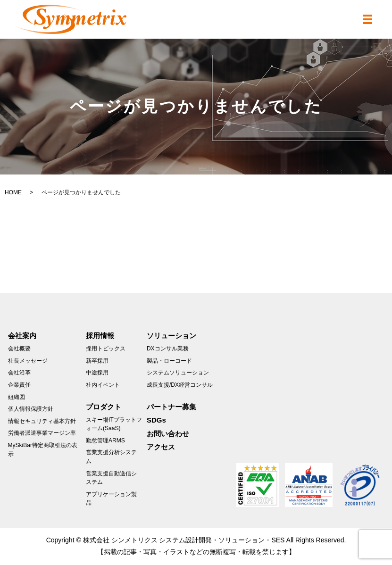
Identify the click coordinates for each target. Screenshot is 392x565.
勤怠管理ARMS (105, 440)
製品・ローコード (169, 361)
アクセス (161, 447)
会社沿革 (19, 373)
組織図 (17, 397)
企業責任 (19, 385)
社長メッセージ (28, 361)
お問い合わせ (168, 434)
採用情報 (100, 336)
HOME (13, 192)
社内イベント (103, 385)
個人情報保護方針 (31, 409)
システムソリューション (178, 373)
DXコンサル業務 (168, 349)
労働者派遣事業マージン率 (42, 433)
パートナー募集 (171, 407)
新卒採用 (97, 361)
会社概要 (19, 349)
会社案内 (22, 336)
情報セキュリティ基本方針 (42, 421)
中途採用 (97, 373)
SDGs (156, 420)
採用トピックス (106, 349)
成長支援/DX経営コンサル (180, 385)
